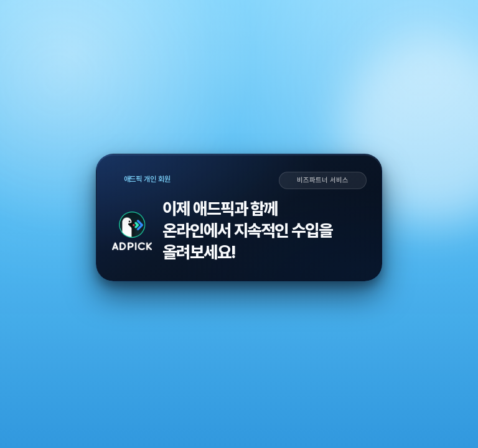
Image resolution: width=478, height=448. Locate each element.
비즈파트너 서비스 (322, 180)
